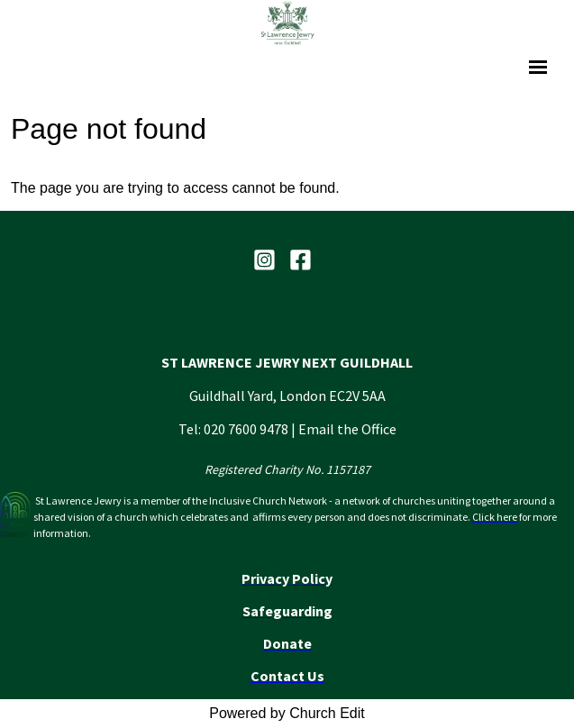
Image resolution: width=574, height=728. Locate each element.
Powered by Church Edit (287, 713)
